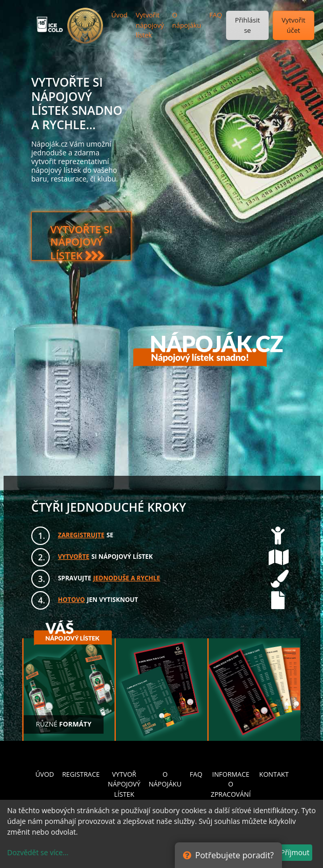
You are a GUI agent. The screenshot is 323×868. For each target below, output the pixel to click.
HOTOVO (72, 600)
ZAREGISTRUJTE (81, 535)
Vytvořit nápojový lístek (150, 25)
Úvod (119, 15)
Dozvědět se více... (38, 852)
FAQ (216, 15)
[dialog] (161, 834)
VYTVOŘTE (74, 557)
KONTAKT (274, 774)
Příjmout (295, 852)
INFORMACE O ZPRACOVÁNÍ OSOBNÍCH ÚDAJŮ (231, 794)
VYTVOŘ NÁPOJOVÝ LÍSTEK (124, 784)
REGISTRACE (81, 774)
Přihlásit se (247, 25)
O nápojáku (187, 20)
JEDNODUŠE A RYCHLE (127, 578)
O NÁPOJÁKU (165, 779)
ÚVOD (45, 774)
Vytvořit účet (293, 25)
